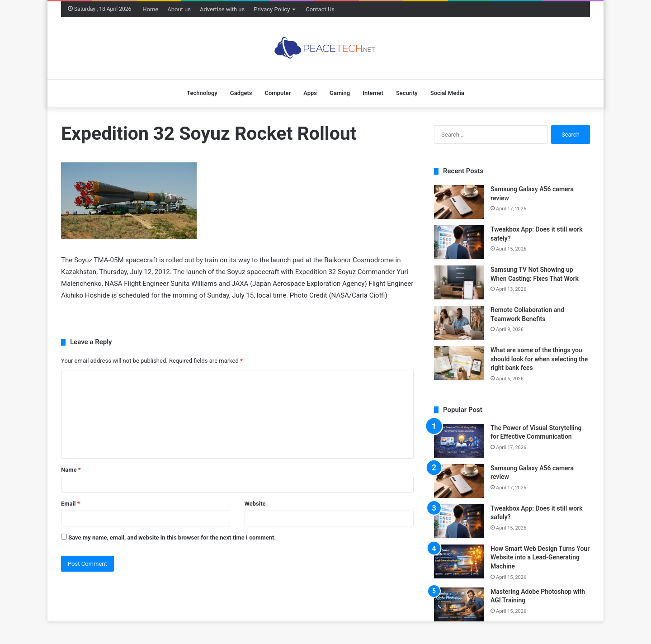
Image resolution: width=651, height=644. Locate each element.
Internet (373, 93)
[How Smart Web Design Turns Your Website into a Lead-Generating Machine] (459, 561)
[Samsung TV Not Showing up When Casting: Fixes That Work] (459, 282)
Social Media (447, 93)
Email (71, 504)
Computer (278, 93)
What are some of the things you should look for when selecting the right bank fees (539, 359)
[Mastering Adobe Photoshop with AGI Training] (459, 604)
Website (255, 504)
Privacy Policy (272, 9)
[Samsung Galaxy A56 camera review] (459, 202)
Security (407, 93)
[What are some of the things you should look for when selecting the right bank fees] (459, 363)
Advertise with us (222, 9)
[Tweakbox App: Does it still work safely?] (459, 242)
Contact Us (320, 9)
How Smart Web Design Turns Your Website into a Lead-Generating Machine (540, 557)
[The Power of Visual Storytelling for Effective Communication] (459, 441)
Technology (202, 93)
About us (179, 9)
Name (71, 470)
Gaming (340, 93)
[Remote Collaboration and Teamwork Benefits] (459, 323)
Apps (310, 93)
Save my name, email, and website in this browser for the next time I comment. (172, 537)
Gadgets (241, 93)
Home (150, 9)
